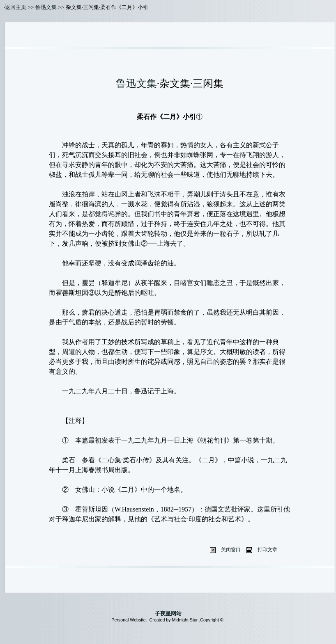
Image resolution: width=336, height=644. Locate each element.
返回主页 (16, 7)
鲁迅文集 (46, 7)
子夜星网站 (168, 613)
